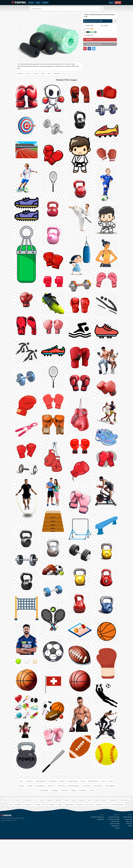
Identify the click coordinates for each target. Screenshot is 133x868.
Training (82, 781)
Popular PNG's (116, 853)
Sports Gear (30, 781)
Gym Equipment (40, 786)
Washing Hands (69, 832)
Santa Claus (99, 832)
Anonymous (82, 827)
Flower (36, 73)
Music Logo (89, 832)
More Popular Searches (117, 832)
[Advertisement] (66, 808)
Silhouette (57, 73)
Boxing (92, 790)
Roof (44, 832)
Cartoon (29, 73)
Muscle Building (44, 790)
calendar (45, 3)
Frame (43, 73)
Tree (64, 73)
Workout (62, 781)
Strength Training (72, 781)
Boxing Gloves (53, 781)
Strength (73, 790)
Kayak (74, 827)
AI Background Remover (94, 44)
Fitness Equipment (110, 786)
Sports (21, 781)
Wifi (10, 832)
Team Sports (65, 790)
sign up (118, 3)
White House (28, 832)
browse (31, 3)
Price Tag (37, 832)
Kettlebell (30, 786)
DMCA (130, 853)
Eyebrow (104, 827)
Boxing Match (83, 790)
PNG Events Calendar (114, 846)
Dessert (67, 827)
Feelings (42, 827)
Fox (107, 832)
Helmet (97, 827)
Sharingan (52, 832)
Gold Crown (80, 832)
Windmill (50, 827)
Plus (11, 827)
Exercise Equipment (74, 786)
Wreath (60, 832)
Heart (49, 73)
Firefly (18, 827)
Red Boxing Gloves (93, 781)
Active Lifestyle (98, 786)
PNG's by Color (115, 848)
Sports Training (61, 786)
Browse (117, 855)
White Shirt (58, 827)
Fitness (104, 781)
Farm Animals (26, 827)
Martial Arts (51, 786)
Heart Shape (18, 832)
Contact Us (129, 850)
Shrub (90, 827)
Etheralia (89, 29)
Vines (35, 827)
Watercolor (20, 73)
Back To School (125, 827)
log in (111, 3)
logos (38, 3)
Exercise (111, 781)
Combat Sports (86, 786)
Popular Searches (115, 850)
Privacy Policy (128, 846)
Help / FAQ (129, 848)
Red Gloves (21, 786)
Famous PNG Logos (114, 844)
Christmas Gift (114, 827)
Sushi (5, 827)
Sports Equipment (41, 781)
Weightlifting (55, 790)
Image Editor (101, 846)
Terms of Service (128, 844)
